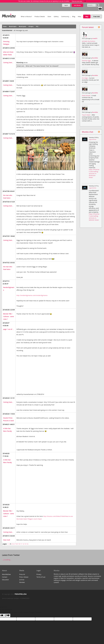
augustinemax (93, 139)
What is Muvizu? (26, 16)
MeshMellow (6, 574)
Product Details (40, 16)
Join (77, 5)
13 (25, 544)
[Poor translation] (7, 615)
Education (5, 580)
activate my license (89, 41)
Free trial (96, 16)
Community (65, 16)
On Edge (85, 78)
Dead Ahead (86, 95)
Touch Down (86, 115)
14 (27, 544)
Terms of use (41, 577)
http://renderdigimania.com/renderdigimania (32, 295)
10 (19, 544)
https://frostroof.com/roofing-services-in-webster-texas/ (94, 217)
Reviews (22, 582)
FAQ (37, 26)
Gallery (56, 16)
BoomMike (95, 58)
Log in (66, 5)
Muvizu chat (88, 132)
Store (49, 16)
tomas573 (95, 38)
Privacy (39, 574)
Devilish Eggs (87, 61)
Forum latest (88, 27)
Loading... (7, 560)
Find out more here (77, 1)
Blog (74, 16)
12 (23, 544)
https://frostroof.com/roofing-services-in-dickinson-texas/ (94, 173)
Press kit (22, 574)
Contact (5, 577)
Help (79, 16)
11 (21, 544)
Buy (87, 16)
